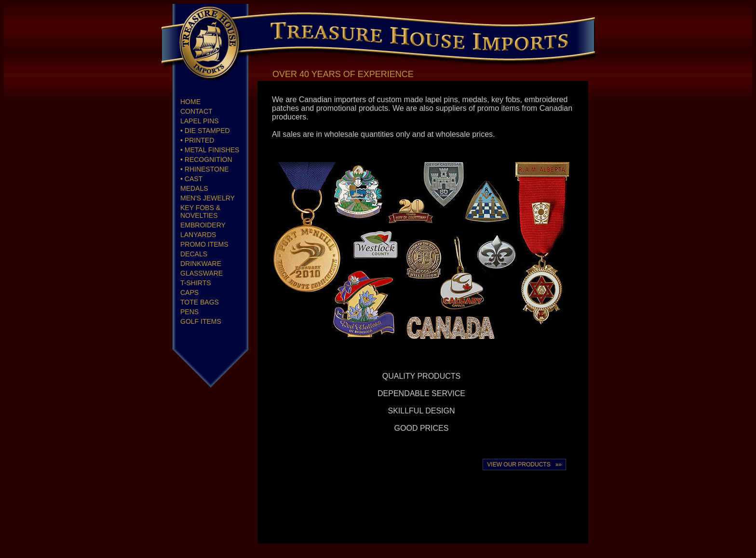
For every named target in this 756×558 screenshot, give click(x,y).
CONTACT (196, 111)
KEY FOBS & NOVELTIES (200, 212)
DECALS (194, 254)
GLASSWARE (202, 273)
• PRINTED (197, 140)
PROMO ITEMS (204, 244)
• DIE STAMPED (205, 131)
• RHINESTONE (204, 169)
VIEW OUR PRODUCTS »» (524, 465)
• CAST (191, 179)
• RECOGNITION (206, 159)
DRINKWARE (201, 264)
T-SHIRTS (196, 283)
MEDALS (194, 188)
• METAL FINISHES (210, 150)
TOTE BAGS (200, 302)
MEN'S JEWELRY (208, 198)
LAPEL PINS (200, 121)
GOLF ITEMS (201, 321)
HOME (190, 102)
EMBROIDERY (203, 225)
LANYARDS (198, 235)
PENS (189, 312)
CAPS (189, 292)
